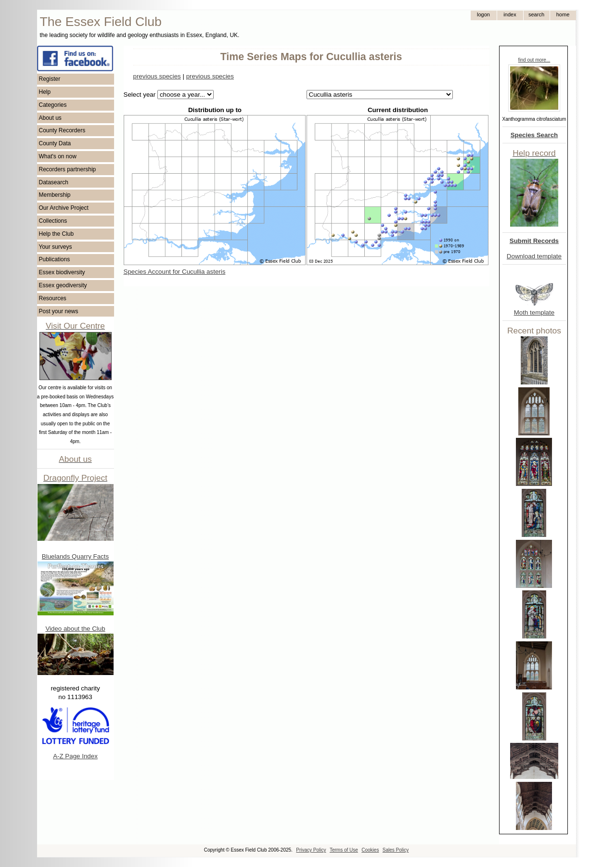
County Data (55, 143)
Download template (534, 256)
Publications (55, 259)
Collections (53, 221)
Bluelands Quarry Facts (75, 556)
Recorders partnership (68, 169)
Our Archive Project (64, 208)
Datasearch (54, 182)
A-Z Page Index (75, 756)
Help (45, 92)
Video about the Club (75, 629)
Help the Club (57, 234)
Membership (55, 195)
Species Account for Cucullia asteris (175, 272)
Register (50, 79)
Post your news (59, 311)
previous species (157, 76)
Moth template (534, 312)
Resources (53, 298)
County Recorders (62, 130)
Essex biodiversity (62, 272)
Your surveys (56, 247)
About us (50, 118)
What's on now (58, 156)
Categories (53, 105)
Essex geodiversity (63, 285)
